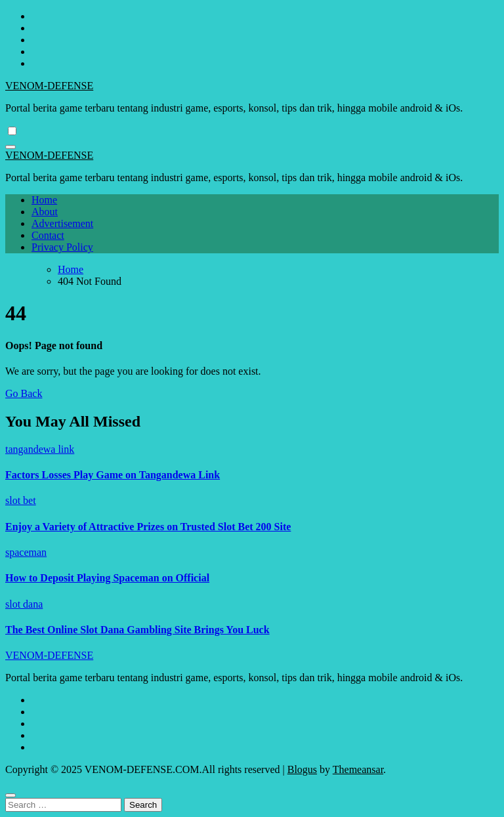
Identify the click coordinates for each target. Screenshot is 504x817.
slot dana (24, 604)
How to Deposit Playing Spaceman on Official (107, 578)
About (45, 212)
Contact (48, 235)
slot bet (21, 500)
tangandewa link (40, 449)
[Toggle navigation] (10, 147)
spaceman (26, 552)
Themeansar (358, 769)
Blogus (302, 769)
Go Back (24, 393)
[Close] (10, 795)
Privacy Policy (62, 247)
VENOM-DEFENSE (49, 86)
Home (44, 200)
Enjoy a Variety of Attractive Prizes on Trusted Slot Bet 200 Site (148, 527)
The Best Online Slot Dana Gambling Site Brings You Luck (137, 630)
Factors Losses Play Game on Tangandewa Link (113, 475)
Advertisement (62, 223)
